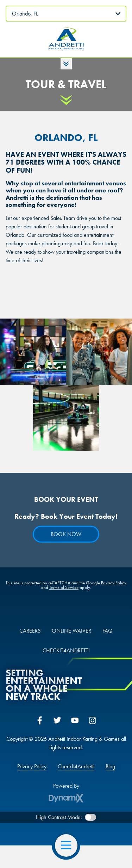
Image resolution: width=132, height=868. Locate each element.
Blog (110, 767)
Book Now (66, 534)
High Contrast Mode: (59, 817)
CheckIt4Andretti (76, 767)
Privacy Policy (114, 583)
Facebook (40, 720)
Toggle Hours (66, 64)
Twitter (57, 720)
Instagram (93, 720)
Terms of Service (64, 588)
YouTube (75, 720)
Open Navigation (69, 845)
